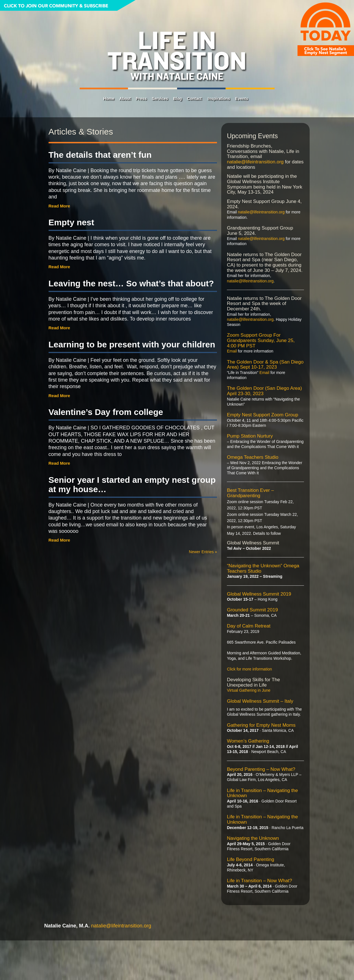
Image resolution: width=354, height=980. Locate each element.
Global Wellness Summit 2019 (259, 594)
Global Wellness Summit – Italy (260, 701)
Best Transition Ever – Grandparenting (250, 493)
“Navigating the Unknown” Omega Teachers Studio (263, 568)
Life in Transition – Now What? (259, 881)
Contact (194, 99)
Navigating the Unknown (253, 838)
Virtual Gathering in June (249, 690)
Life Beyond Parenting (250, 859)
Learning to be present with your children (132, 344)
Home (109, 99)
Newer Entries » (203, 552)
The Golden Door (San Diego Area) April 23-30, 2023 (264, 391)
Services (160, 99)
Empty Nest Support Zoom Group (262, 415)
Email (232, 351)
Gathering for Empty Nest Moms (261, 725)
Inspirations (219, 99)
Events (242, 99)
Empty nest (71, 222)
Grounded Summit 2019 (252, 610)
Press (141, 99)
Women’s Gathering (248, 741)
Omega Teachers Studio (253, 457)
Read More (59, 206)
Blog (178, 99)
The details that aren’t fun (100, 155)
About (125, 99)
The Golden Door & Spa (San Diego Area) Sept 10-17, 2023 (265, 365)
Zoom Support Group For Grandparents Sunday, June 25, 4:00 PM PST (261, 340)
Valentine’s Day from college (106, 412)
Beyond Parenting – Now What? (261, 769)
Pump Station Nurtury (250, 436)
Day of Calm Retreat (249, 626)
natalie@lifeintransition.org (255, 162)
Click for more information (249, 669)
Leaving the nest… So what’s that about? (131, 283)
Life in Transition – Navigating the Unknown (262, 793)
